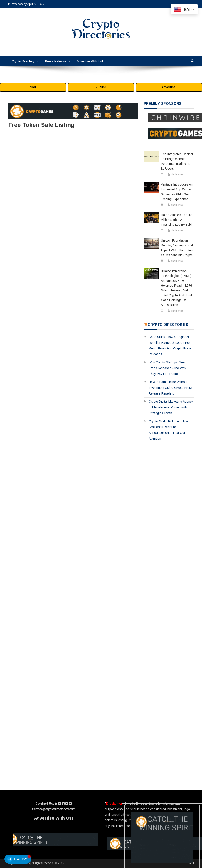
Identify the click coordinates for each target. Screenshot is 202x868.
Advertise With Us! (90, 61)
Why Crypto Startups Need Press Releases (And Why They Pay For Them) (167, 368)
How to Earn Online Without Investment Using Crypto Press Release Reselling (171, 388)
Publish (101, 87)
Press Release (56, 61)
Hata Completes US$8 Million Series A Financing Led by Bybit (177, 220)
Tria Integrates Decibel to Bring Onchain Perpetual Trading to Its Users (177, 161)
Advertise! (169, 87)
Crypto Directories (168, 325)
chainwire (177, 175)
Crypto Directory (23, 61)
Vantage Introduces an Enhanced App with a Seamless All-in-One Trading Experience (177, 192)
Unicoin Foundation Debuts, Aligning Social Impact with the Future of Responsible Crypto (177, 248)
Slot (33, 87)
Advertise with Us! (54, 818)
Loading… (73, 452)
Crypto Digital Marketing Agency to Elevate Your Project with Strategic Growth (171, 407)
